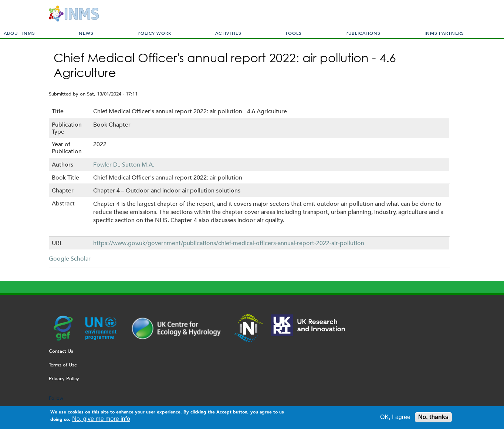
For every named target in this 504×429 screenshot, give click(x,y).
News (86, 33)
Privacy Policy (64, 378)
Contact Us (61, 351)
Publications (363, 33)
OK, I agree (395, 418)
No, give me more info (101, 420)
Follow (56, 398)
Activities (228, 33)
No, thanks (433, 418)
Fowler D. (106, 165)
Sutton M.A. (138, 165)
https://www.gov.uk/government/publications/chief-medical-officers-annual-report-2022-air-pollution (229, 243)
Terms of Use (63, 365)
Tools (293, 33)
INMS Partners (444, 33)
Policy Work (155, 33)
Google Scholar (70, 259)
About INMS (19, 33)
